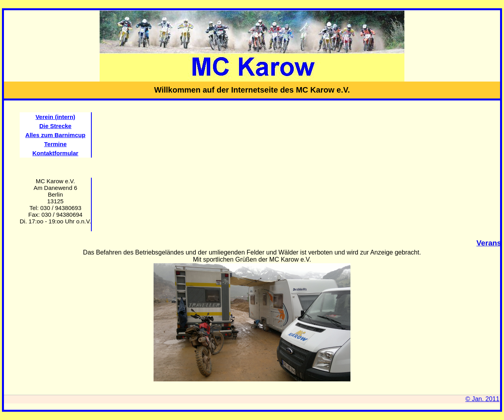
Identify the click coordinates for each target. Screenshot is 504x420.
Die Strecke (56, 126)
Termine (55, 144)
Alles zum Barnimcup (55, 135)
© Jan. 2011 (483, 399)
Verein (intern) (55, 117)
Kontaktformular (55, 153)
